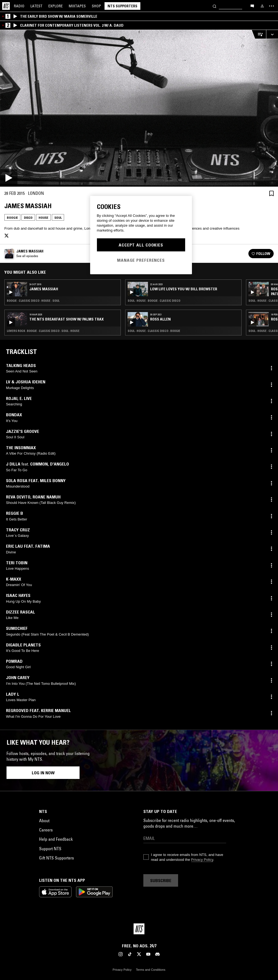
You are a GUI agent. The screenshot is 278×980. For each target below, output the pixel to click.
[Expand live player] (272, 34)
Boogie (12, 218)
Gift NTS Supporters (56, 858)
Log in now (43, 773)
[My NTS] (262, 6)
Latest (36, 6)
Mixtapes (77, 6)
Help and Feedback (56, 839)
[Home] (6, 6)
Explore (56, 6)
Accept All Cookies (141, 245)
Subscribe (161, 880)
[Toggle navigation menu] (271, 6)
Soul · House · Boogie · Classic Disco (154, 301)
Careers (46, 830)
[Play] (139, 108)
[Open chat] (252, 6)
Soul (58, 218)
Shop (96, 6)
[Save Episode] (271, 193)
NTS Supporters (122, 6)
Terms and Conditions (151, 970)
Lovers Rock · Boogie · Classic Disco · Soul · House (43, 331)
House (43, 218)
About (44, 821)
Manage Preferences (141, 260)
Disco (28, 218)
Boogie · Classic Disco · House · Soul (33, 301)
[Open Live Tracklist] (259, 34)
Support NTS (50, 849)
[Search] (214, 6)
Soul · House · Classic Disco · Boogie (154, 331)
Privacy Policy (202, 860)
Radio (19, 6)
